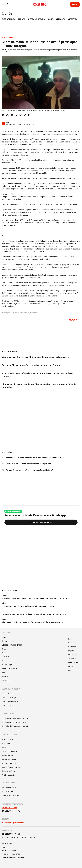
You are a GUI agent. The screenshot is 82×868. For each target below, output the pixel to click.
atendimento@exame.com (13, 823)
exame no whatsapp (13, 511)
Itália (27, 313)
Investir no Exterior (9, 759)
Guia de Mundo (9, 19)
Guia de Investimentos (10, 702)
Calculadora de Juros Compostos (14, 722)
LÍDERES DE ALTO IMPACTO (12, 645)
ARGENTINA (73, 19)
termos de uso (7, 847)
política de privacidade (11, 854)
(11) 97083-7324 (12, 834)
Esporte (71, 651)
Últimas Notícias (8, 641)
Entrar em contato (9, 808)
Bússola (5, 748)
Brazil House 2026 (8, 740)
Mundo (7, 14)
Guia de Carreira (8, 706)
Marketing (72, 647)
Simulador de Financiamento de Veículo (16, 726)
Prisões (34, 313)
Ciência (71, 666)
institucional (7, 844)
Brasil (4, 649)
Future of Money (74, 662)
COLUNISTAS (7, 680)
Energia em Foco (8, 755)
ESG (3, 661)
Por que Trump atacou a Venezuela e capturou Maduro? (29, 470)
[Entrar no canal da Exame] (41, 522)
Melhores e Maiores (9, 788)
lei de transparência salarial (13, 858)
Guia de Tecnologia (9, 698)
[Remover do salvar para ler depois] (29, 115)
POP (70, 670)
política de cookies (9, 851)
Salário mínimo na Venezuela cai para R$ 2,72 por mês (28, 464)
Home (4, 38)
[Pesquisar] (8, 5)
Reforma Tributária (9, 763)
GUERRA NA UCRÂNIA (37, 19)
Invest (4, 672)
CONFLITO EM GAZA (57, 19)
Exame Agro (73, 655)
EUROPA (22, 19)
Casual (71, 643)
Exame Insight (7, 665)
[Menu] (3, 5)
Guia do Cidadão (8, 694)
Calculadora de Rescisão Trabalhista (15, 718)
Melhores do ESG (8, 792)
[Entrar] (75, 4)
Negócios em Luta (8, 771)
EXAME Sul (6, 744)
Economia (5, 657)
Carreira (5, 653)
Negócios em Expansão (10, 796)
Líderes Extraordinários (11, 767)
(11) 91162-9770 (12, 811)
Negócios (5, 676)
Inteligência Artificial (10, 669)
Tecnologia (72, 659)
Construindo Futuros (9, 752)
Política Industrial (8, 775)
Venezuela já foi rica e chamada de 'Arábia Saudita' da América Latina (35, 458)
